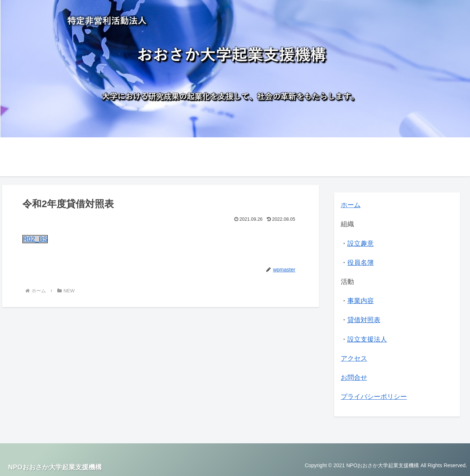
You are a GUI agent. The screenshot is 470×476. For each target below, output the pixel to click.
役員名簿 (361, 263)
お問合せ (354, 378)
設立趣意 (361, 244)
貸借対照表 (364, 320)
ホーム (351, 205)
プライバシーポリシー (374, 397)
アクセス (354, 358)
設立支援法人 (367, 339)
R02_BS (35, 239)
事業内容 (361, 301)
